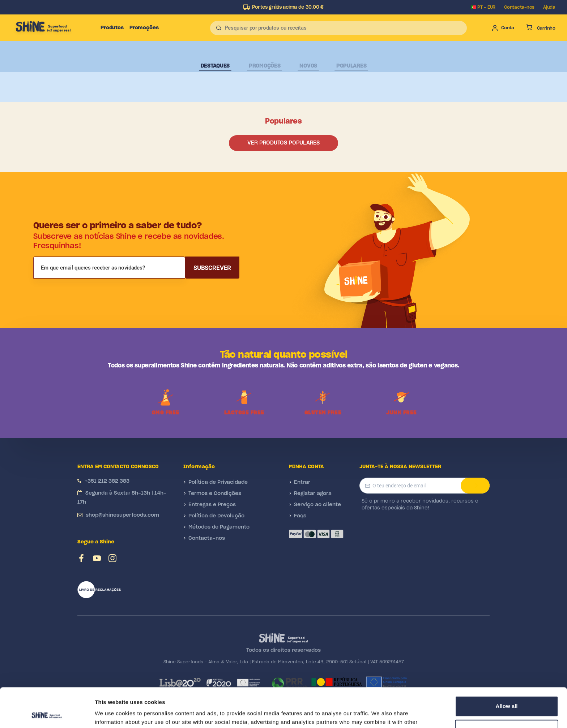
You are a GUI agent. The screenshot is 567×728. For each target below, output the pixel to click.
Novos (308, 66)
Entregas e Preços (212, 505)
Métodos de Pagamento (219, 527)
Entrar (302, 482)
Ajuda (549, 7)
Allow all (507, 669)
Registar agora (313, 494)
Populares (351, 66)
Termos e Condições (215, 494)
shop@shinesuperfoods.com (122, 515)
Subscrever (212, 268)
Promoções (144, 28)
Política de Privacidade (218, 482)
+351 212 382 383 (107, 481)
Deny (507, 693)
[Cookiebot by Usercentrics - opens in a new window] (47, 714)
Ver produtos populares (283, 143)
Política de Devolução (216, 516)
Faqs (300, 516)
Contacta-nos (519, 7)
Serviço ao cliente (317, 505)
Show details (112, 714)
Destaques (215, 66)
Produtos (112, 28)
